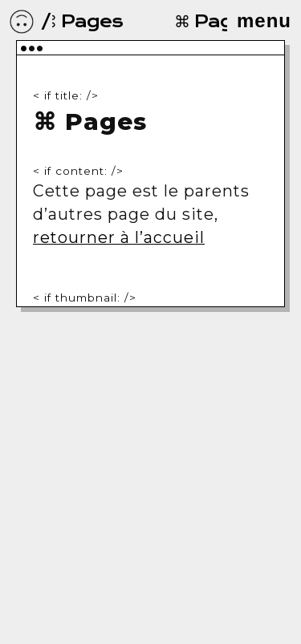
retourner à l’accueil (119, 237)
